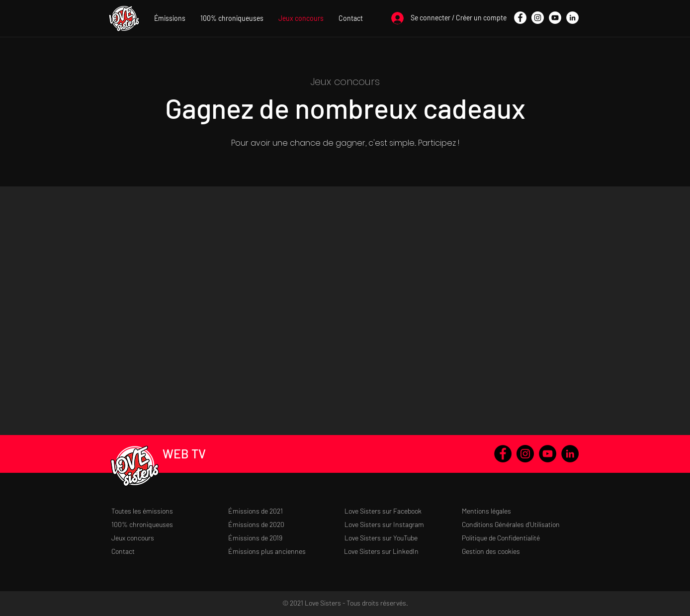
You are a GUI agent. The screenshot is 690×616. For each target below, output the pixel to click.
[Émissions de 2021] (287, 511)
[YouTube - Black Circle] (548, 454)
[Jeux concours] (170, 538)
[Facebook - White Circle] (520, 18)
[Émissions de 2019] (287, 538)
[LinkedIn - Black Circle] (570, 454)
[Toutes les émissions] (170, 511)
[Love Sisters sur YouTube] (403, 538)
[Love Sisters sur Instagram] (403, 524)
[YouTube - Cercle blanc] (555, 18)
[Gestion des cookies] (520, 551)
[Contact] (170, 551)
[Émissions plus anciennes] (287, 551)
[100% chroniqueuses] (170, 524)
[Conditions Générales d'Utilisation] (520, 524)
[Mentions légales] (520, 511)
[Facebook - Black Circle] (503, 454)
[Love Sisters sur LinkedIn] (402, 551)
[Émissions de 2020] (287, 524)
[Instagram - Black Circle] (525, 454)
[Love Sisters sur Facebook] (403, 511)
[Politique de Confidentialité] (520, 538)
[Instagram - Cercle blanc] (538, 18)
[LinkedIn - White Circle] (572, 18)
